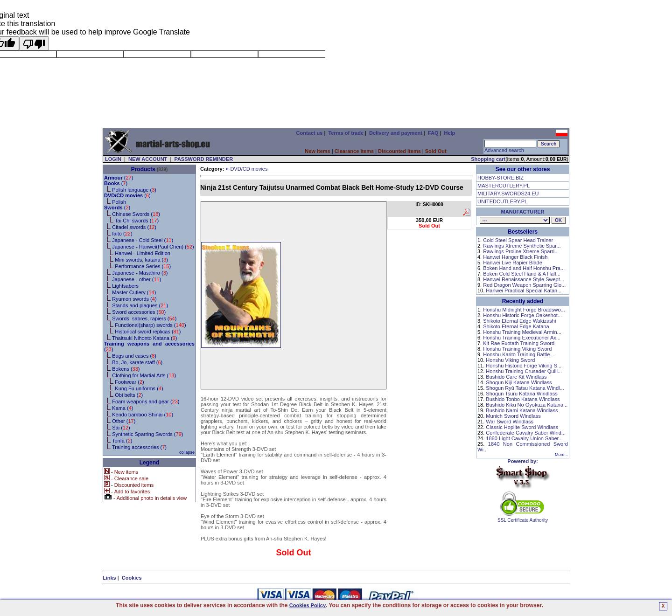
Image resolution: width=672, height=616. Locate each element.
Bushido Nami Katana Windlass (522, 410)
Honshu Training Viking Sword (517, 349)
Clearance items (354, 151)
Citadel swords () (134, 227)
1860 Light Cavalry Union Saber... (524, 438)
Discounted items (399, 151)
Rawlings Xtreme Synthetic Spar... (522, 246)
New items (317, 151)
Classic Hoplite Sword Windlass (522, 427)
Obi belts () (129, 395)
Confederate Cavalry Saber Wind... (526, 433)
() (119, 178)
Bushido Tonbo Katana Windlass (523, 399)
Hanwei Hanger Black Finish (515, 257)
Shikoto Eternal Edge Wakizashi (519, 321)
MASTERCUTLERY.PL (504, 186)
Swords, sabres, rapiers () (144, 318)
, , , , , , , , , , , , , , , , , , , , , (515, 220)
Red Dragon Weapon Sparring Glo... (524, 285)
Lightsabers (125, 286)
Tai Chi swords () (137, 221)
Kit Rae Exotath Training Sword (519, 343)
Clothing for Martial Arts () (144, 375)
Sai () (121, 428)
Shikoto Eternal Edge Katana (516, 326)
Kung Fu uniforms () (139, 388)
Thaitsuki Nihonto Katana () (144, 338)
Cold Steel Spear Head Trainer (518, 240)
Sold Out (436, 151)
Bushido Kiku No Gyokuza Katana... (527, 405)
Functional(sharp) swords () (150, 325)
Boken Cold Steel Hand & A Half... (522, 274)
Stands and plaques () (140, 305)
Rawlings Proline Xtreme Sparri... (521, 251)
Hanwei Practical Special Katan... (524, 291)
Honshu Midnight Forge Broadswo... (524, 310)
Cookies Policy (308, 605)
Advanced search (504, 150)
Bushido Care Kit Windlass (516, 377)
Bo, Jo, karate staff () (137, 362)
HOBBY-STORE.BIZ (500, 178)
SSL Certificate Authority (523, 518)
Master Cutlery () (134, 292)
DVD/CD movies (249, 169)
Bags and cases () (134, 356)
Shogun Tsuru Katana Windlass (521, 394)
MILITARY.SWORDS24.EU (508, 194)
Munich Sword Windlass (513, 416)
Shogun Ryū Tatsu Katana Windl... (525, 388)
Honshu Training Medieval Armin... (522, 332)
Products (143, 169)
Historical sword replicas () (148, 332)
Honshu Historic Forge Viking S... (524, 366)
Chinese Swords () (136, 214)
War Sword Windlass (510, 422)
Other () (124, 421)
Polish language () (134, 190)
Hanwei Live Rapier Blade (513, 263)
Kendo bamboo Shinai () (143, 415)
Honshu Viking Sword (510, 360)
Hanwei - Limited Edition (143, 253)
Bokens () (126, 369)
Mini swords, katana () (141, 260)
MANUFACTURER (523, 212)
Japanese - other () (136, 279)
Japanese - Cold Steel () (143, 240)
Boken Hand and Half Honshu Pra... (524, 268)
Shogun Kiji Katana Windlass (519, 382)
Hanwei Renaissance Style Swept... (524, 279)
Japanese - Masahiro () (140, 273)
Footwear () (129, 382)
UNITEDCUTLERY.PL (502, 201)
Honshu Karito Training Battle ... (519, 354)
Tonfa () (122, 441)
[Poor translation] (34, 43)
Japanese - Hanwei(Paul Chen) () (153, 247)
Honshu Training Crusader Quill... (524, 371)
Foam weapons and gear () (146, 401)
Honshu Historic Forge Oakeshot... (522, 315)
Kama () (122, 408)
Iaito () (122, 234)
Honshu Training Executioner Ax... (522, 338)
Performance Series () (143, 266)
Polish (119, 202)
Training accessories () (139, 447)
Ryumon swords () (134, 299)
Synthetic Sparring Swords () (147, 434)
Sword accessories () (139, 312)
